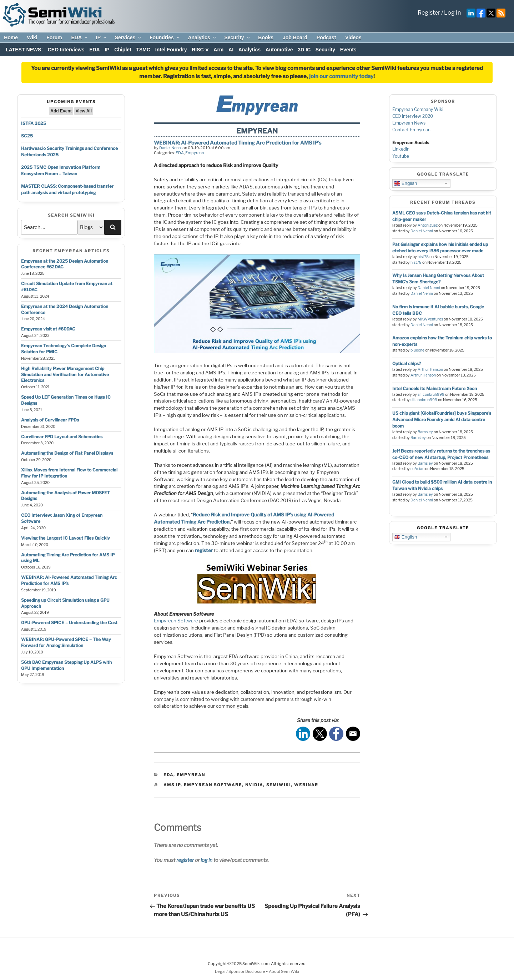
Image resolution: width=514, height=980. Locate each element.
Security (237, 37)
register (185, 860)
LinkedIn (401, 149)
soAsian (417, 469)
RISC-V (200, 50)
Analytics (202, 37)
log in (206, 860)
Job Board (295, 37)
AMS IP (172, 785)
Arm (218, 50)
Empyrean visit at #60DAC (48, 329)
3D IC (304, 50)
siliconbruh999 (431, 395)
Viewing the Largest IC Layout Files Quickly (65, 538)
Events (348, 50)
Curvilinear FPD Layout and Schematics (62, 437)
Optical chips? (407, 363)
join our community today (341, 76)
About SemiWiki (284, 971)
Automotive (279, 50)
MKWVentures (430, 319)
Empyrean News (409, 123)
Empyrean (195, 153)
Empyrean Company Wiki (418, 109)
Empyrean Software (176, 621)
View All (84, 111)
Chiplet (123, 50)
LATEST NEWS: (24, 50)
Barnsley (425, 432)
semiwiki (279, 785)
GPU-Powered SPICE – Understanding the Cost (69, 623)
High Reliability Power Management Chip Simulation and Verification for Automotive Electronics (65, 375)
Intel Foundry (171, 50)
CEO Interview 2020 (413, 116)
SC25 (27, 136)
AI (231, 50)
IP (102, 37)
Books (266, 37)
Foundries (165, 37)
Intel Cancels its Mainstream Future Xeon (435, 388)
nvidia (254, 785)
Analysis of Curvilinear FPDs (50, 420)
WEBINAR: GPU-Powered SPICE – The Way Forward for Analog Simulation (66, 642)
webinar (306, 785)
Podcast (326, 37)
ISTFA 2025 (34, 123)
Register (429, 13)
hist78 (423, 257)
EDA (80, 37)
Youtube (401, 156)
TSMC (143, 50)
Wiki (32, 37)
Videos (353, 37)
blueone (417, 350)
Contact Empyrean (411, 130)
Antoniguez (428, 225)
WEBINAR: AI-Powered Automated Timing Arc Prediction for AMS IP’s (238, 143)
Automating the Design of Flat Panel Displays (67, 453)
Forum (54, 37)
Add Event (61, 111)
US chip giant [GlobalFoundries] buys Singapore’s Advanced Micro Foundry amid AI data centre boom (442, 420)
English (406, 183)
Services (129, 37)
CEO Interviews (66, 50)
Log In (452, 13)
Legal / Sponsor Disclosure (240, 971)
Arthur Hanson (430, 370)
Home (11, 37)
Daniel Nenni (170, 148)
